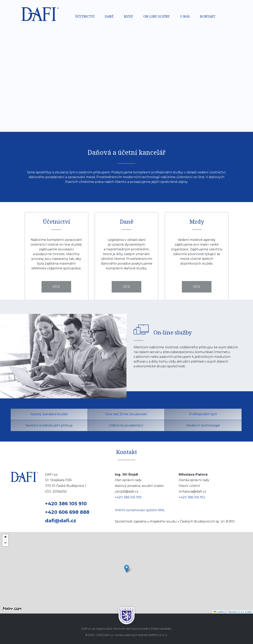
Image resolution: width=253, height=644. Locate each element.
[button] (127, 569)
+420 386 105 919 (128, 497)
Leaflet (219, 612)
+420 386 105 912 (192, 497)
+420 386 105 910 (66, 504)
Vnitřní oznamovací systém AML (140, 510)
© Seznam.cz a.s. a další (239, 612)
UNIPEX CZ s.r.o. (158, 635)
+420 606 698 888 (67, 512)
